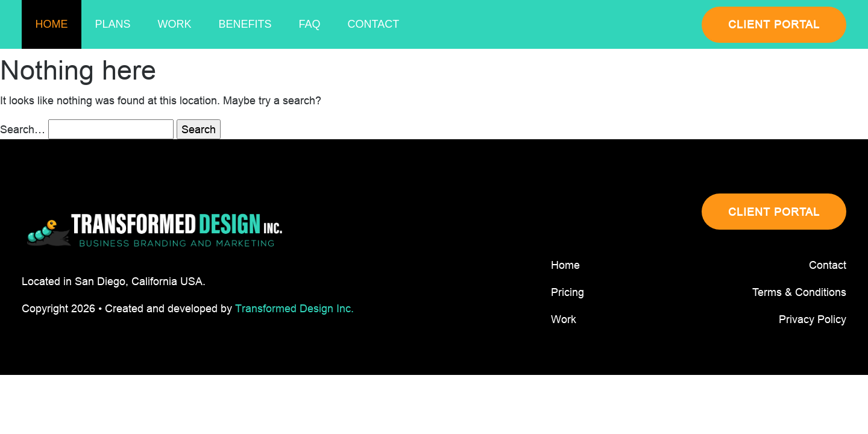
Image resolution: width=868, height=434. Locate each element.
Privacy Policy (813, 319)
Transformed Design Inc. (294, 308)
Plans (113, 24)
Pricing (568, 292)
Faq (310, 24)
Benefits (245, 24)
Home (52, 24)
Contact (374, 24)
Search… (23, 129)
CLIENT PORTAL (774, 24)
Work (175, 24)
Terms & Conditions (799, 292)
